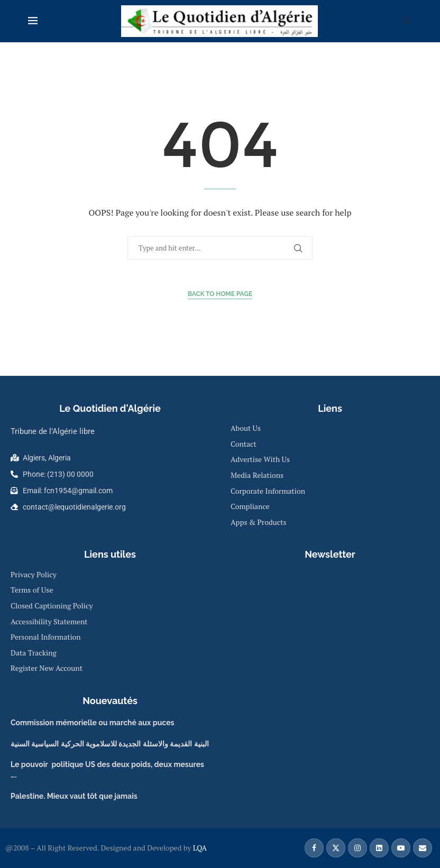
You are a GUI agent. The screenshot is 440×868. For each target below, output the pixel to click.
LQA (199, 848)
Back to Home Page (220, 294)
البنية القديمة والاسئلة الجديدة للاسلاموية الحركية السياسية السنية (110, 744)
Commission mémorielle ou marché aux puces (92, 723)
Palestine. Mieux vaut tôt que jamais (74, 796)
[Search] (407, 21)
